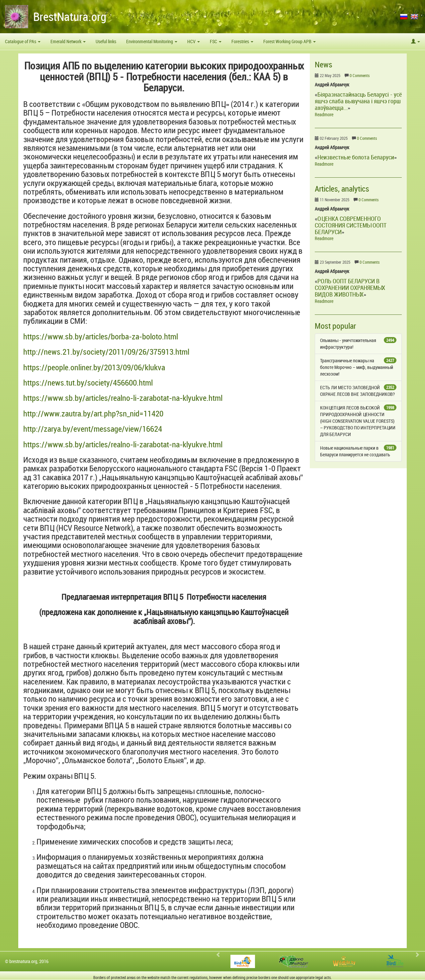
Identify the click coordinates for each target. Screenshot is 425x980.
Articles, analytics (342, 189)
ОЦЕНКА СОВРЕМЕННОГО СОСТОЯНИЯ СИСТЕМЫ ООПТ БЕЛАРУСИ (351, 225)
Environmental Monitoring (152, 41)
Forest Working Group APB (290, 41)
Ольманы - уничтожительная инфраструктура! (358, 344)
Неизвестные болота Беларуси (356, 157)
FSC (216, 41)
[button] (416, 42)
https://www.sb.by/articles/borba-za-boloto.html (101, 336)
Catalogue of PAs (23, 41)
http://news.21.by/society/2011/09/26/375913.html (106, 352)
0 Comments (360, 76)
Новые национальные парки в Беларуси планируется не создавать (358, 451)
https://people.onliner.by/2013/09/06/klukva (94, 367)
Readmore (324, 114)
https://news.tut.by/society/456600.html (88, 383)
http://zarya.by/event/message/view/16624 (93, 429)
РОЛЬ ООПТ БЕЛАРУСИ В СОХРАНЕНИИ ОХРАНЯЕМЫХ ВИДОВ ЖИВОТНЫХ (350, 288)
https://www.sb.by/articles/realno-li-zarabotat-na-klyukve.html (123, 398)
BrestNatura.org (70, 16)
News (324, 64)
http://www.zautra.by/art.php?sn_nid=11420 (93, 413)
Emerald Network (68, 41)
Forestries (242, 41)
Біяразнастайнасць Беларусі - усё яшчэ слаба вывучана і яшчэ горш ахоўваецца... (358, 101)
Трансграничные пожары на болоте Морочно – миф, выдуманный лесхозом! (358, 367)
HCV (194, 41)
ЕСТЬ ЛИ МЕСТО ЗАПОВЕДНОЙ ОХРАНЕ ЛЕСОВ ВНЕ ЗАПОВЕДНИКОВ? (358, 391)
